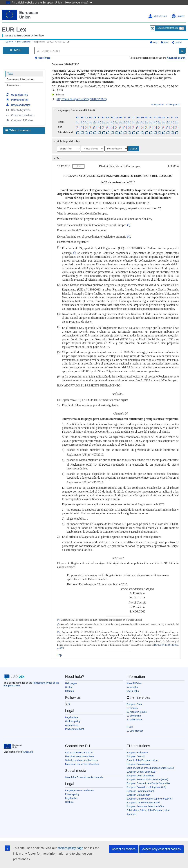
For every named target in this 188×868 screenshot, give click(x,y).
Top (59, 655)
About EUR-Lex (134, 683)
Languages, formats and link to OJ (75, 110)
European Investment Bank (140, 791)
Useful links (133, 691)
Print (165, 42)
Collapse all (173, 105)
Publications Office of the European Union (148, 810)
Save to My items (18, 110)
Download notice (18, 105)
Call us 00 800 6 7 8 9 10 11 (79, 753)
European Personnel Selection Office (145, 806)
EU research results (137, 712)
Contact (69, 687)
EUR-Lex (14, 29)
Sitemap (69, 691)
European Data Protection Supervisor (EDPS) (150, 799)
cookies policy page (70, 848)
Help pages (71, 683)
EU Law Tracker (135, 731)
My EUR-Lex (157, 16)
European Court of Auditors (140, 776)
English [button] (178, 16)
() (129, 225)
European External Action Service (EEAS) (147, 779)
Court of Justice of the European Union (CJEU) (150, 768)
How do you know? (79, 2)
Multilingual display (66, 141)
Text (10, 74)
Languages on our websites (79, 790)
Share (177, 43)
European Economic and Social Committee (148, 783)
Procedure (13, 85)
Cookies (69, 802)
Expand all (158, 105)
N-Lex (130, 727)
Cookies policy (73, 721)
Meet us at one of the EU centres (82, 764)
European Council (135, 756)
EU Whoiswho (134, 716)
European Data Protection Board (143, 803)
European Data (134, 704)
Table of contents (18, 130)
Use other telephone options (80, 756)
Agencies (131, 814)
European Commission (138, 764)
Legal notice (72, 717)
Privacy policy (72, 794)
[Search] (182, 51)
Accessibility (72, 725)
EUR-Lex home (24, 42)
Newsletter (132, 687)
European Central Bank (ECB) (141, 772)
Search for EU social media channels (84, 777)
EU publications (134, 720)
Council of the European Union (142, 760)
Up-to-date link (17, 95)
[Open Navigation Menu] (16, 50)
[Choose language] (69, 149)
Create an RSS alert (19, 120)
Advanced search (176, 58)
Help (154, 42)
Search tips (43, 58)
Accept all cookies (124, 849)
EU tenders (132, 708)
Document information (20, 79)
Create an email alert (20, 115)
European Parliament (137, 753)
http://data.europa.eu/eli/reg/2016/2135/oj (82, 99)
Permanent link (17, 100)
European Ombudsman (138, 795)
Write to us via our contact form (81, 760)
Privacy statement (75, 729)
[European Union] (13, 746)
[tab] (116, 110)
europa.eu (28, 752)
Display (134, 149)
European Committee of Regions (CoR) (146, 787)
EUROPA (9, 42)
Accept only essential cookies (161, 849)
